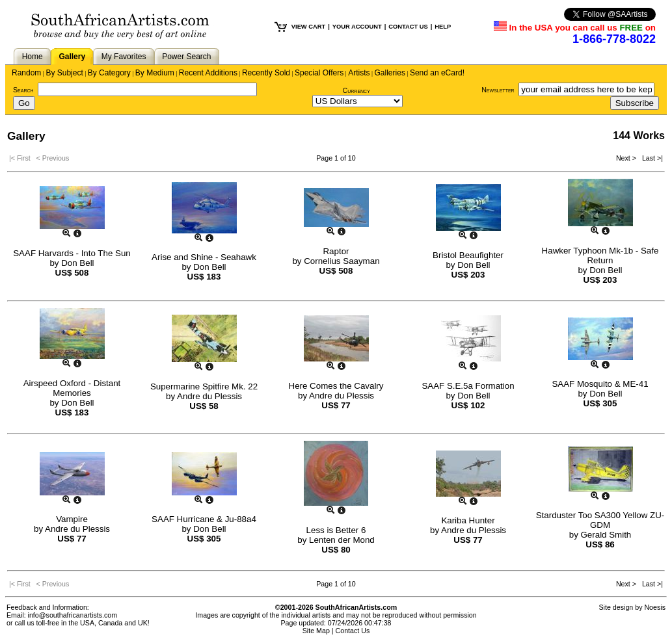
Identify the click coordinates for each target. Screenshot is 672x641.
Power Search (186, 57)
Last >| (651, 158)
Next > (627, 158)
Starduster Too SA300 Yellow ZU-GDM (600, 520)
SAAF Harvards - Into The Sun (72, 253)
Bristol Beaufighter (468, 255)
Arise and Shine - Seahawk (204, 257)
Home (33, 57)
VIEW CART (308, 27)
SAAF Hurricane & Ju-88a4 (204, 519)
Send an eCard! (437, 73)
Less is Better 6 (336, 530)
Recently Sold (266, 73)
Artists (359, 73)
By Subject (64, 73)
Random (26, 73)
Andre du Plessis (209, 396)
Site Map (316, 631)
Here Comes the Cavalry (336, 386)
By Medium (155, 73)
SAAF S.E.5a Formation (468, 386)
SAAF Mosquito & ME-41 (600, 384)
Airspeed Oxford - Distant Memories (72, 388)
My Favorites (124, 57)
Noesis (655, 607)
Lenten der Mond (342, 540)
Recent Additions (208, 73)
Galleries (390, 73)
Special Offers (319, 73)
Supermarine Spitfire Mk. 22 (204, 386)
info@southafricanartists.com (73, 615)
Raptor (336, 251)
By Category (109, 73)
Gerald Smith (606, 535)
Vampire (72, 519)
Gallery (72, 57)
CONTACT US (408, 27)
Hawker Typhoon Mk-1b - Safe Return (600, 255)
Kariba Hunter (468, 520)
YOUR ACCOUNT (357, 27)
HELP (443, 27)
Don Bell (77, 263)
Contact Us (353, 631)
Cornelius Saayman (342, 261)
